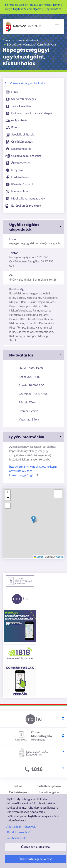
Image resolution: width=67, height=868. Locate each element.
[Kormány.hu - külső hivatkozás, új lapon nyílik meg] (33, 753)
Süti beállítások (16, 838)
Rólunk (18, 786)
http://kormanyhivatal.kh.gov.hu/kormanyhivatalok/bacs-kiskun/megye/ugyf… (33, 471)
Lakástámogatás (49, 792)
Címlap (7, 40)
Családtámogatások (49, 786)
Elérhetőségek (18, 792)
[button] (33, 227)
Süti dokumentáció (18, 832)
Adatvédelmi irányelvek (21, 827)
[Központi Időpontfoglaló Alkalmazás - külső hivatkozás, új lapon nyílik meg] (33, 736)
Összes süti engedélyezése (35, 859)
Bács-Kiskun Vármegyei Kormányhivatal (32, 45)
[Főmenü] (57, 26)
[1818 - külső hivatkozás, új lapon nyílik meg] (33, 770)
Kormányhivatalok (24, 26)
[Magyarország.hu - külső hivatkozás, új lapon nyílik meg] (33, 719)
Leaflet (38, 557)
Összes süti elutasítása (35, 847)
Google (60, 557)
